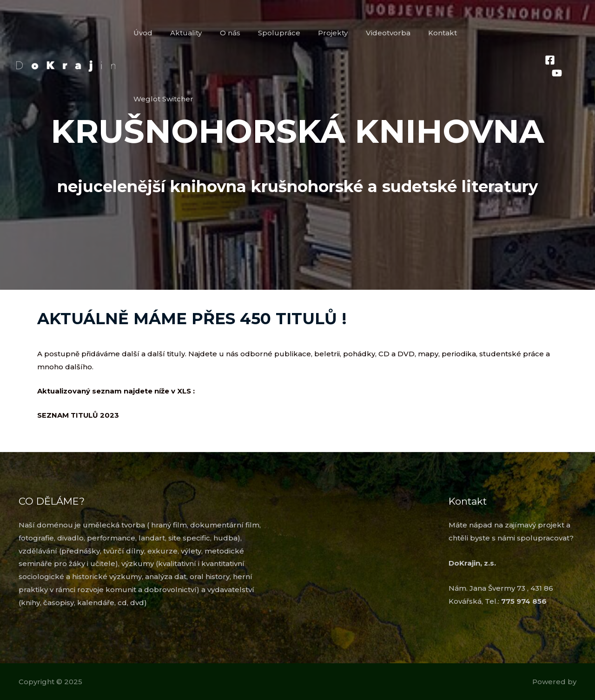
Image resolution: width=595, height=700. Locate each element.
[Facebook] (549, 33)
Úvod (163, 33)
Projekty (338, 33)
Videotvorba (389, 33)
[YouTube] (574, 33)
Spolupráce (288, 33)
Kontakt (440, 33)
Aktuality (203, 33)
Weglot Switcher (498, 33)
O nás (243, 33)
